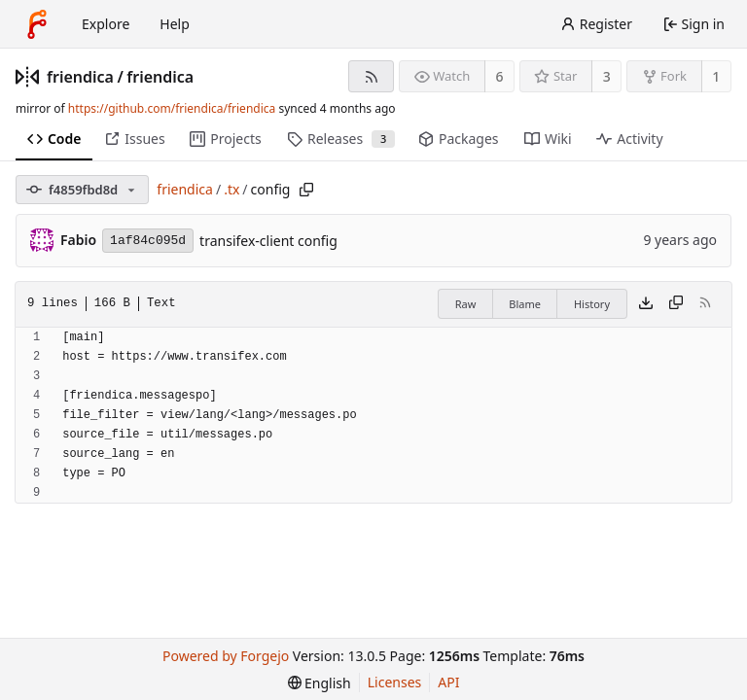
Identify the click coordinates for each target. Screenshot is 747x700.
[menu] (320, 683)
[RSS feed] (371, 76)
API (448, 682)
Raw (466, 304)
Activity (629, 139)
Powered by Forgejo (226, 656)
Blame (525, 304)
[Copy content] (676, 304)
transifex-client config (268, 241)
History (592, 304)
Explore (106, 24)
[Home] (37, 24)
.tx (231, 189)
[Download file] (646, 304)
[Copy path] (306, 190)
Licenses (395, 682)
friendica (80, 77)
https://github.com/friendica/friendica (172, 108)
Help (175, 24)
